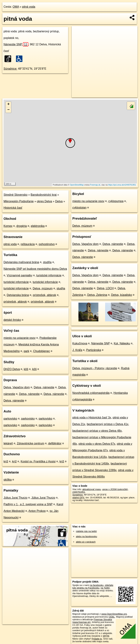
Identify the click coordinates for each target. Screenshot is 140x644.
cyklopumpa (116, 201)
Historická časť (13, 208)
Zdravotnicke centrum (31, 443)
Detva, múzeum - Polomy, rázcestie (95, 368)
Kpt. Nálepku (122, 343)
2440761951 (79, 492)
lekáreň (8, 443)
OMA (16, 7)
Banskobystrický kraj (44, 195)
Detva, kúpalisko (122, 295)
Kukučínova (80, 343)
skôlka (8, 480)
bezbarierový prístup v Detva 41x (108, 424)
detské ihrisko (12, 320)
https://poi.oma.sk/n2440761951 (122, 185)
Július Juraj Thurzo (15, 498)
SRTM (106, 636)
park (26, 351)
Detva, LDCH (105, 288)
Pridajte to (97, 639)
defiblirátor (55, 443)
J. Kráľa (77, 350)
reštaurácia (28, 244)
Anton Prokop (37, 511)
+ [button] (8, 104)
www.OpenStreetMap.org (114, 614)
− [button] (8, 110)
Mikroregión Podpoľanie (19, 201)
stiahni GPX (78, 498)
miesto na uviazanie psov (20, 338)
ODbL (112, 617)
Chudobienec (41, 351)
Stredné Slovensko (15, 195)
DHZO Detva (12, 369)
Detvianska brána (18, 295)
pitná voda (29, 7)
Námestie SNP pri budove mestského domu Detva (35, 269)
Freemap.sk (95, 185)
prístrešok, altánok (45, 295)
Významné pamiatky (20, 275)
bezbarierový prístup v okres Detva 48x (97, 431)
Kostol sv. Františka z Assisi (38, 461)
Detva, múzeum (43, 288)
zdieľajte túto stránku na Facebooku (93, 587)
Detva (59, 201)
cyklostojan (79, 208)
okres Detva (44, 201)
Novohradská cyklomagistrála (91, 393)
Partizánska (94, 350)
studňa (47, 262)
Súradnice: (10, 69)
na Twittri (105, 588)
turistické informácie (49, 275)
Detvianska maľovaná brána (21, 262)
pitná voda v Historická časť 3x (92, 418)
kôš (26, 369)
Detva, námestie (44, 387)
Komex (8, 226)
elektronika (38, 226)
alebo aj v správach (86, 542)
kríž (6, 461)
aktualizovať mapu (92, 489)
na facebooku (97, 585)
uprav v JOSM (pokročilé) (115, 489)
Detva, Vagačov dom (17, 387)
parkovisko (10, 419)
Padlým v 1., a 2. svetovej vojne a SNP (28, 504)
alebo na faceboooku (87, 536)
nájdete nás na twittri (86, 531)
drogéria (22, 226)
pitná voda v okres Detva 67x (97, 444)
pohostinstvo (47, 244)
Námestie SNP (16, 44)
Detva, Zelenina (97, 295)
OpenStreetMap (77, 185)
